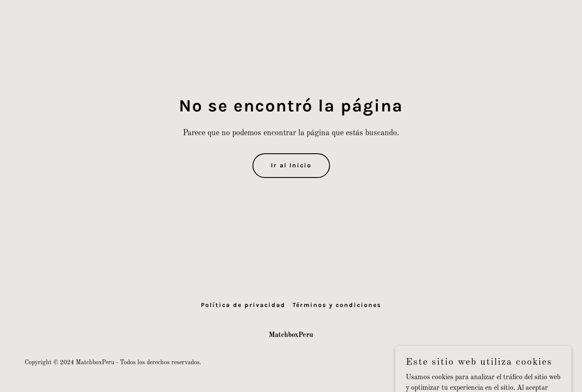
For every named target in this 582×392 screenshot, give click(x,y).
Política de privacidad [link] (243, 305)
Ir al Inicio (291, 165)
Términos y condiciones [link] (337, 305)
